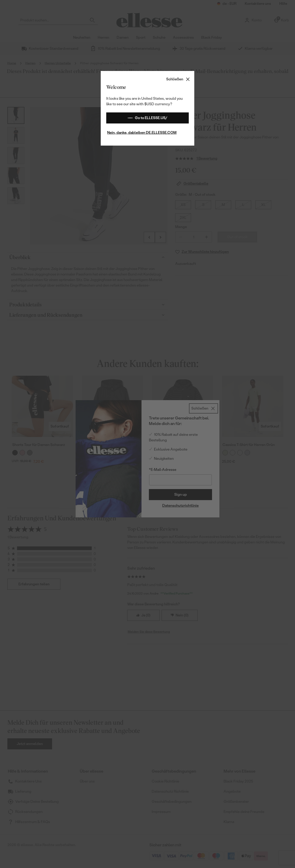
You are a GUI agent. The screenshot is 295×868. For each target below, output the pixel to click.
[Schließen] (178, 79)
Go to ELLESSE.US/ (147, 118)
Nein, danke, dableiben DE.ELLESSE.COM (142, 133)
